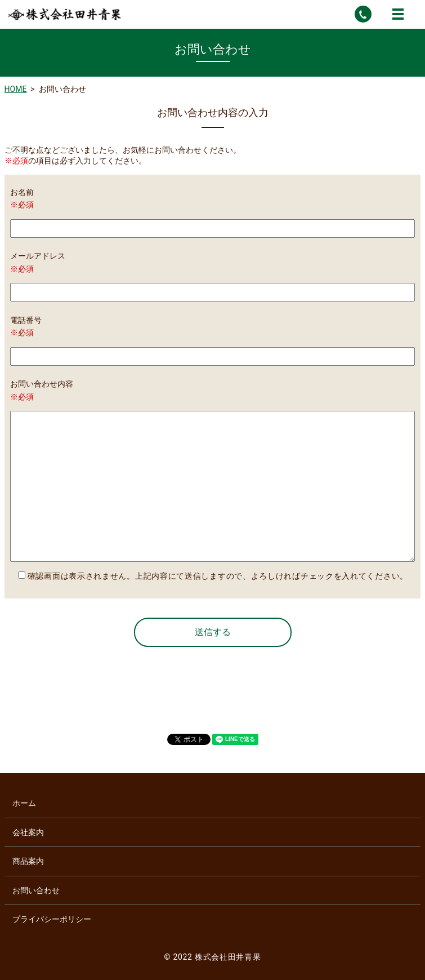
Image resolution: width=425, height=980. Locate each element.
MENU (398, 14)
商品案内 (28, 861)
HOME (16, 89)
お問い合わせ (36, 890)
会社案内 (28, 832)
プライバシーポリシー (52, 919)
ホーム (24, 803)
